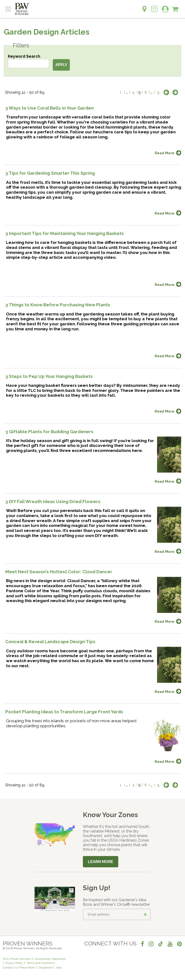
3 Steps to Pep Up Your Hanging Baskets (49, 376)
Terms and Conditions (41, 963)
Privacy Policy (14, 963)
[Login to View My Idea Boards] (154, 6)
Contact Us (10, 968)
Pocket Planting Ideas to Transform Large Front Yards (64, 712)
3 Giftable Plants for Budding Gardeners (49, 431)
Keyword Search (24, 56)
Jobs (59, 968)
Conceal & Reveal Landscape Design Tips (50, 641)
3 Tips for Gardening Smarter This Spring (50, 173)
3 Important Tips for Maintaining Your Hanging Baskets (65, 233)
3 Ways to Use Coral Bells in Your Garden (50, 108)
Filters (21, 45)
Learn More (101, 862)
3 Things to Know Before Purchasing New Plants (58, 305)
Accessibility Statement (50, 959)
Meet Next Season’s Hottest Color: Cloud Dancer (59, 572)
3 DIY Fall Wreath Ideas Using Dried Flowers (53, 501)
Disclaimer (45, 968)
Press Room (27, 968)
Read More (165, 153)
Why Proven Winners (17, 959)
